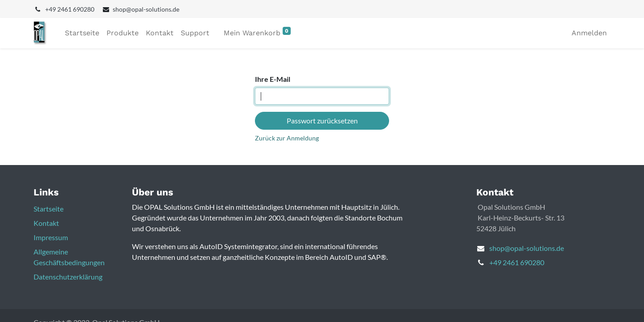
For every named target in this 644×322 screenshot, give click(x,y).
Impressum (51, 237)
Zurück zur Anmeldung (287, 138)
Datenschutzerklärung (68, 277)
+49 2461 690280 (517, 262)
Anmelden (589, 33)
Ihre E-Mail (273, 79)
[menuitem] (82, 33)
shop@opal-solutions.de (527, 248)
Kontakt (46, 223)
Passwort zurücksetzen (322, 121)
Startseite (49, 209)
